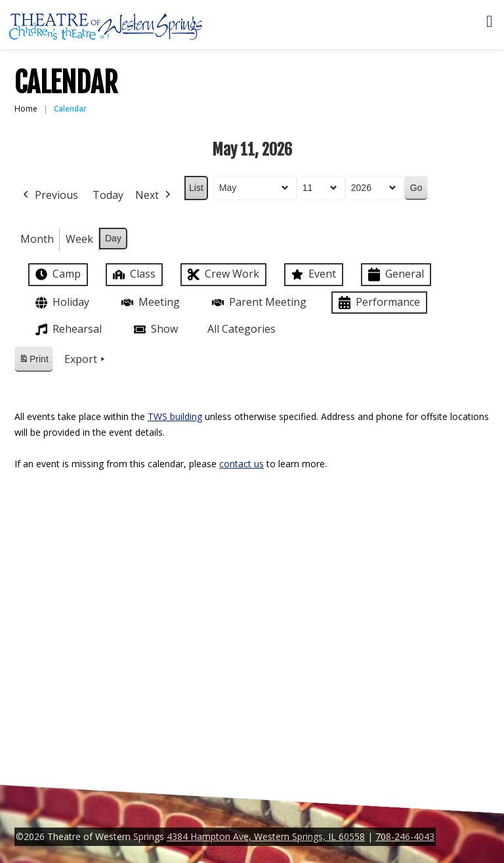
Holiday (61, 303)
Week (79, 239)
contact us (241, 464)
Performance (378, 303)
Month (37, 239)
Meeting (149, 302)
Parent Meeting (258, 302)
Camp (57, 274)
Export (86, 360)
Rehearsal (67, 329)
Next (154, 196)
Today (108, 195)
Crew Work (222, 275)
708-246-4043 (405, 836)
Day (113, 238)
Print (33, 361)
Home (26, 109)
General (395, 275)
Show (155, 329)
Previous (49, 196)
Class (133, 274)
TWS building (175, 416)
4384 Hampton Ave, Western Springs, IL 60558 (266, 836)
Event (312, 274)
